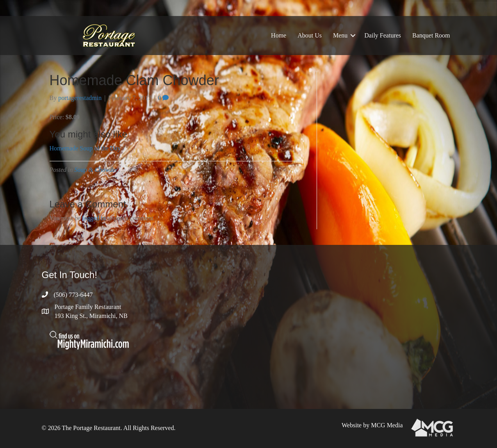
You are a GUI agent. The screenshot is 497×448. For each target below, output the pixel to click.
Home (279, 35)
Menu (340, 35)
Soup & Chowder (96, 170)
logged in (94, 218)
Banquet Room (431, 35)
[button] (353, 36)
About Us (310, 35)
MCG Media (387, 425)
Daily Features (383, 35)
